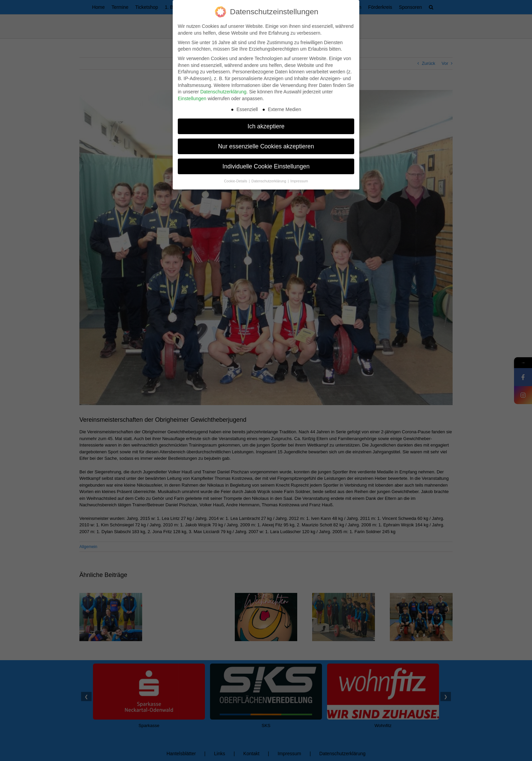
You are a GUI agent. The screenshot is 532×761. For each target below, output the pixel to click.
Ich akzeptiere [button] (266, 126)
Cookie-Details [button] (236, 181)
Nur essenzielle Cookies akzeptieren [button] (266, 146)
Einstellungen (192, 98)
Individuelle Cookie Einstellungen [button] (266, 166)
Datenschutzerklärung (223, 92)
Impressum (299, 181)
